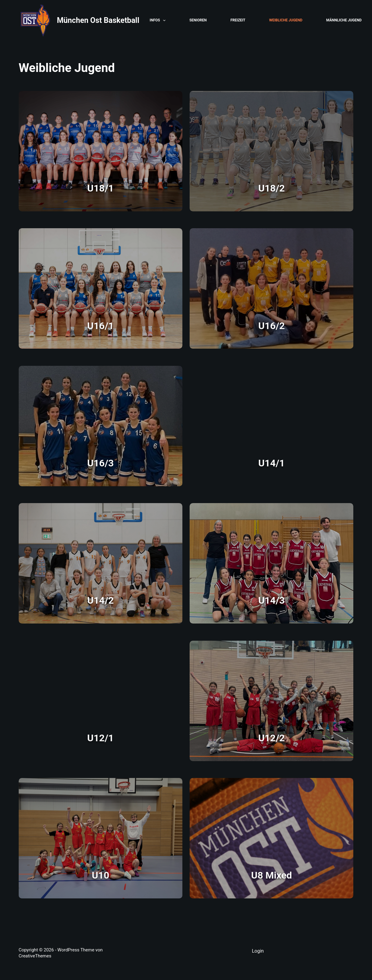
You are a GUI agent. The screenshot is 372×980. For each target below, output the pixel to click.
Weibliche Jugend (286, 20)
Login (258, 951)
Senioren (198, 20)
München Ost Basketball (98, 20)
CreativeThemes (35, 956)
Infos (159, 20)
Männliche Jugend (344, 20)
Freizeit (238, 20)
